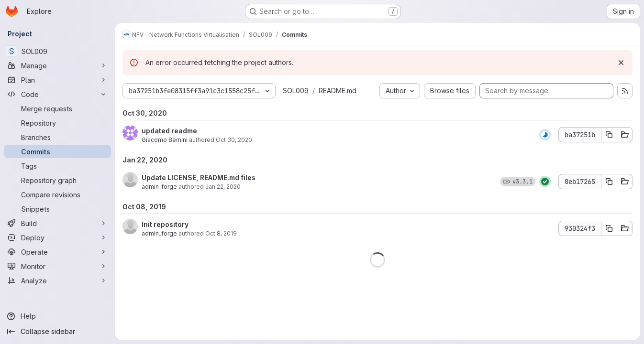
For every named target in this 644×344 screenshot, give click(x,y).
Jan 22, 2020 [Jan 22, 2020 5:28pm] (223, 187)
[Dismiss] (621, 63)
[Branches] (57, 137)
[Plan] (57, 80)
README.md (338, 91)
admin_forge (159, 187)
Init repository (165, 224)
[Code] (57, 94)
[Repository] (57, 123)
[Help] (57, 316)
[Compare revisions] (57, 194)
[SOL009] (57, 51)
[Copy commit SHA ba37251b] (609, 135)
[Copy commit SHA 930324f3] (609, 228)
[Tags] (57, 166)
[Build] (57, 223)
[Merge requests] (57, 108)
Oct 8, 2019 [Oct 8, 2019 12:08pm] (221, 233)
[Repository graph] (57, 180)
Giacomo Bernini (165, 140)
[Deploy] (57, 237)
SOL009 (296, 91)
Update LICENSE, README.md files (199, 177)
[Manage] (57, 65)
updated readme (169, 131)
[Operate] (57, 252)
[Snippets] (57, 209)
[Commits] (57, 151)
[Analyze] (57, 280)
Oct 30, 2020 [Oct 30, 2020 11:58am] (234, 140)
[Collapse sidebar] (57, 332)
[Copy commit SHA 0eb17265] (609, 182)
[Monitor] (57, 266)
